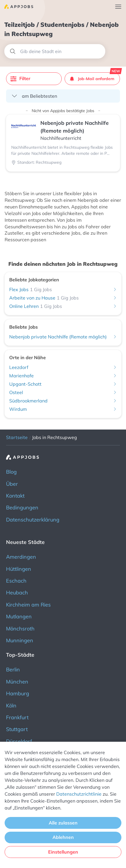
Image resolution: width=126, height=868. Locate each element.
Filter (20, 79)
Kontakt (15, 496)
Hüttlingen (19, 569)
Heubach (17, 593)
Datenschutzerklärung (33, 520)
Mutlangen (19, 616)
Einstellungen (63, 852)
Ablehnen (63, 837)
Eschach (16, 581)
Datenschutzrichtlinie (79, 794)
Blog (11, 472)
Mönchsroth (20, 629)
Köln (11, 706)
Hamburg (18, 693)
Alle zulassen (63, 823)
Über (12, 484)
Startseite (17, 437)
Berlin (13, 670)
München (17, 682)
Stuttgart (17, 729)
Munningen (20, 640)
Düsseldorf (19, 741)
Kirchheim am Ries (28, 605)
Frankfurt (17, 717)
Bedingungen (22, 508)
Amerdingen (21, 557)
